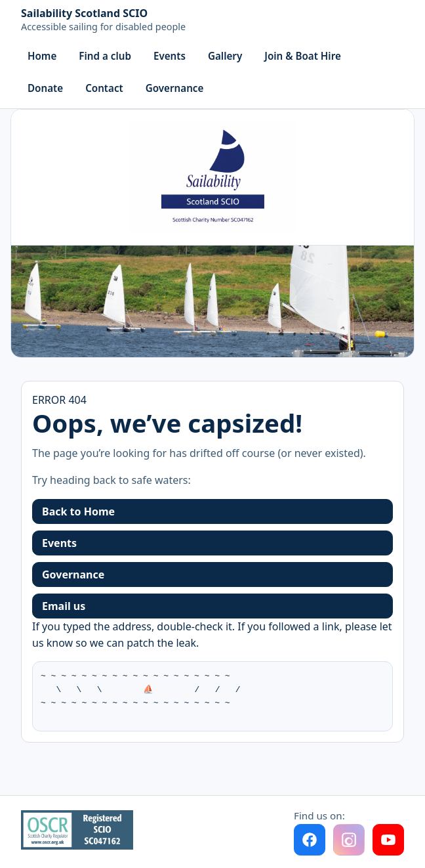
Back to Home (78, 511)
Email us (64, 606)
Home (42, 56)
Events (170, 56)
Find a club (105, 56)
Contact (104, 88)
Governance (175, 88)
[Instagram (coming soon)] (349, 840)
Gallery (225, 56)
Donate (45, 88)
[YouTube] (388, 840)
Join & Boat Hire (303, 56)
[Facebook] (310, 840)
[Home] (103, 21)
